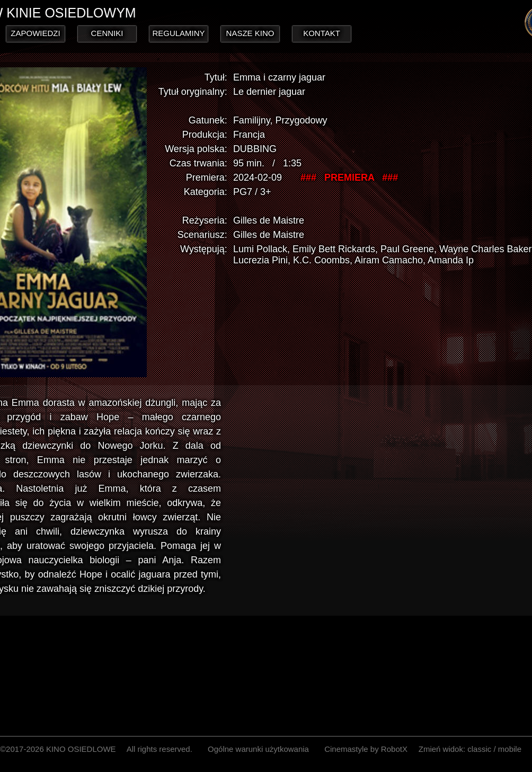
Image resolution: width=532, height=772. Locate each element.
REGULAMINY (178, 33)
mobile (510, 749)
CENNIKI (107, 33)
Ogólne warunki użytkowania (258, 749)
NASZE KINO (250, 33)
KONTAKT (322, 33)
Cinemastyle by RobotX (366, 749)
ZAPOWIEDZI (35, 33)
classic (479, 749)
